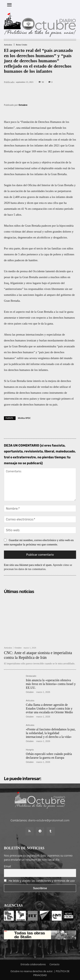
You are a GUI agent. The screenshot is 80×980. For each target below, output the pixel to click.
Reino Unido (22, 45)
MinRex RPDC (24, 418)
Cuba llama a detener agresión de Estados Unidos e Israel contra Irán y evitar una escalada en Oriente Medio (49, 708)
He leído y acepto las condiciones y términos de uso (42, 881)
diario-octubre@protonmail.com (49, 820)
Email (7, 866)
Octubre (23, 105)
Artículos (8, 45)
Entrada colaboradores (33, 964)
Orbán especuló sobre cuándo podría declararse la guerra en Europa (49, 756)
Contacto (54, 964)
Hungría (30, 750)
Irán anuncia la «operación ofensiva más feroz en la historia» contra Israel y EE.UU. (51, 684)
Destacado (31, 676)
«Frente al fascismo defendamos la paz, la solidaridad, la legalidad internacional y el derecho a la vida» (51, 733)
